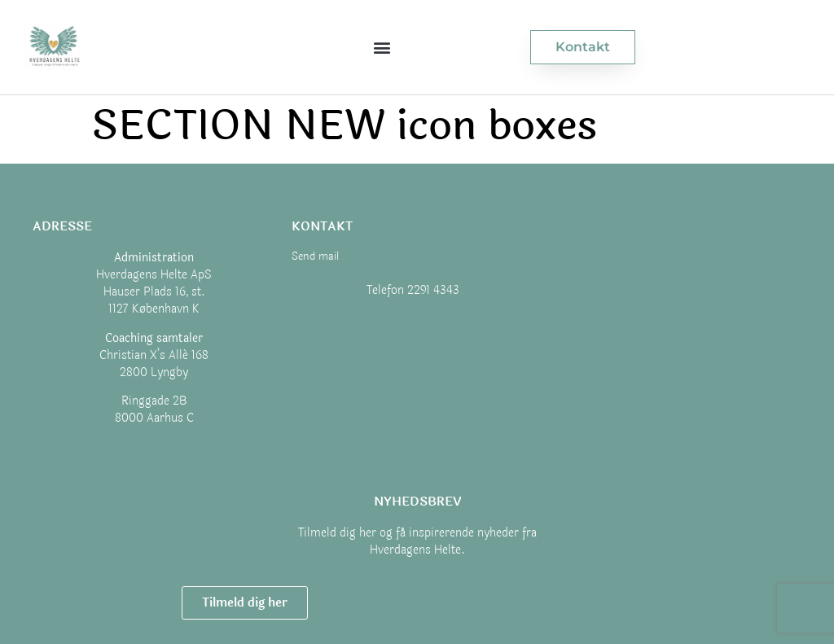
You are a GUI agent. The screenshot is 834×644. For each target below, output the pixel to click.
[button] (382, 48)
